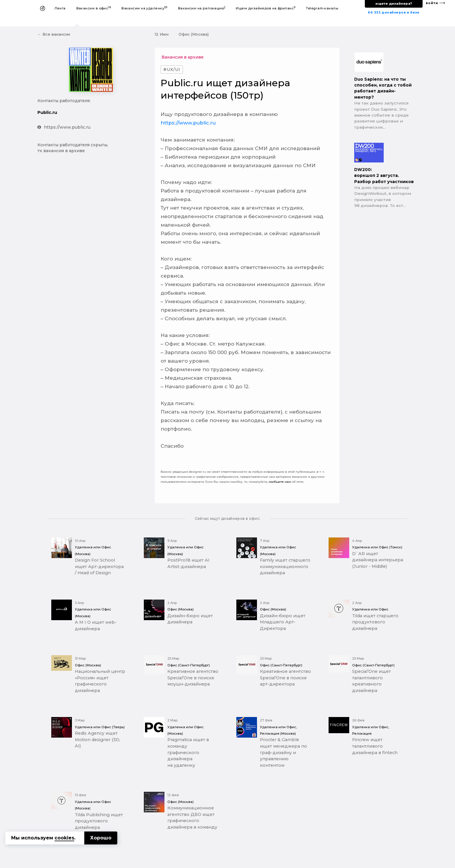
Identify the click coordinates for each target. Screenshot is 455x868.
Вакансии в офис (94, 8)
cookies (64, 838)
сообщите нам (280, 482)
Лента (60, 8)
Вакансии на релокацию (202, 8)
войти (432, 3)
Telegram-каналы (322, 8)
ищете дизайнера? (394, 4)
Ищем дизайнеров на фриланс (266, 8)
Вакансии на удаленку (144, 8)
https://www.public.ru (64, 127)
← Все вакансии (54, 34)
